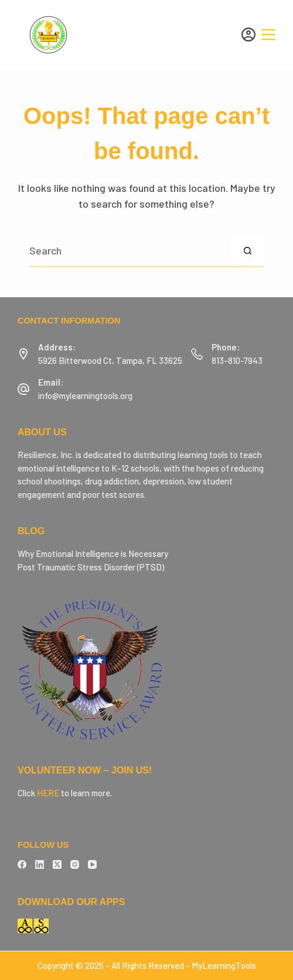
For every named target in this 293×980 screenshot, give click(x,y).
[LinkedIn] (40, 864)
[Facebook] (22, 864)
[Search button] (248, 251)
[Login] (248, 35)
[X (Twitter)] (57, 864)
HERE (48, 793)
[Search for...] (130, 251)
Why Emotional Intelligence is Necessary (93, 553)
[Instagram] (75, 864)
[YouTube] (92, 864)
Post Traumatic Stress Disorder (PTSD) (91, 567)
